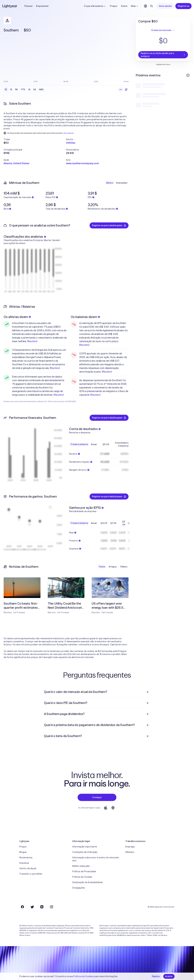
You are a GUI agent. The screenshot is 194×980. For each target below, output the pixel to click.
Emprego (130, 847)
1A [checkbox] (29, 90)
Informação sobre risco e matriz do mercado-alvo (96, 859)
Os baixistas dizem (85, 317)
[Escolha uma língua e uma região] (145, 6)
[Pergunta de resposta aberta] (148, 692)
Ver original (69, 133)
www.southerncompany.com (83, 163)
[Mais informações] (188, 75)
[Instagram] (52, 907)
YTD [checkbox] (23, 90)
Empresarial (42, 6)
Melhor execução (81, 866)
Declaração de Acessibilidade (87, 882)
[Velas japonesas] (126, 90)
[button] (35, 139)
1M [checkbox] (16, 90)
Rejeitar (156, 976)
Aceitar (169, 976)
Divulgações (79, 888)
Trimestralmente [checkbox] (79, 444)
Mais (135, 6)
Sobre (124, 6)
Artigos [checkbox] (113, 567)
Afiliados (130, 852)
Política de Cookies (82, 877)
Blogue (23, 852)
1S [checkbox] (11, 90)
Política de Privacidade (84, 871)
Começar (97, 797)
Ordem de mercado (163, 30)
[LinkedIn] (42, 907)
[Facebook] (22, 907)
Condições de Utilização (85, 852)
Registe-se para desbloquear (109, 225)
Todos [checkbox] (102, 567)
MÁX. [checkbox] (42, 90)
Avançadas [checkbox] (122, 183)
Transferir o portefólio (31, 874)
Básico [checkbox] (110, 183)
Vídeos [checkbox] (124, 567)
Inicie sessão (165, 6)
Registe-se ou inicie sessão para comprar (163, 55)
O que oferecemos (95, 6)
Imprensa (24, 863)
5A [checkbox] (35, 90)
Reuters (32, 341)
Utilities (71, 143)
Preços (114, 6)
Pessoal (28, 6)
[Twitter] (32, 907)
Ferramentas (26, 858)
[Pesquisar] (152, 6)
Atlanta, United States (17, 163)
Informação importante (85, 847)
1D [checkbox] (6, 90)
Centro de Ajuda (28, 868)
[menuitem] (97, 692)
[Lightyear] (10, 6)
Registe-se (183, 6)
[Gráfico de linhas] (121, 90)
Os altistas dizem (17, 317)
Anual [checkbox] (94, 444)
